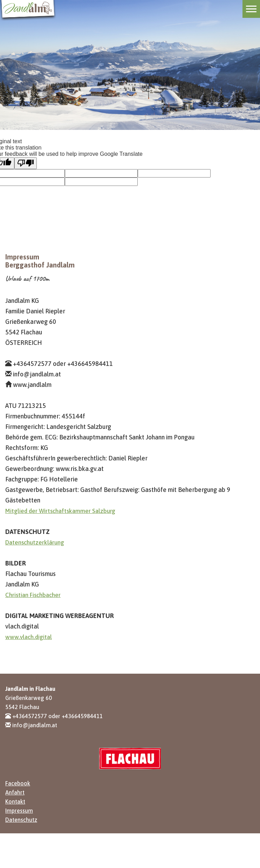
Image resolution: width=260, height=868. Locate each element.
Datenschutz (21, 820)
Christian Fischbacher (33, 595)
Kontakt (15, 801)
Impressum (19, 811)
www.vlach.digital (29, 637)
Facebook (18, 783)
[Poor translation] (26, 163)
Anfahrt (15, 792)
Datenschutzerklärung (35, 542)
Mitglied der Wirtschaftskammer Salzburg (60, 511)
